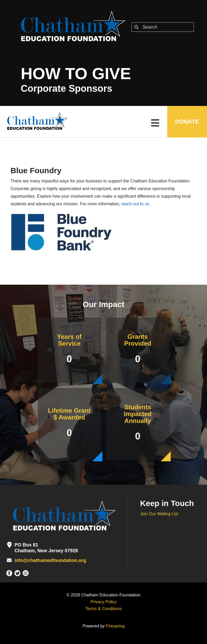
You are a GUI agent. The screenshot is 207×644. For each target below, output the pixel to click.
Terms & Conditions (103, 609)
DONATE (187, 122)
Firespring (115, 626)
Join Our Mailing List (159, 514)
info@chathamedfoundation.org (50, 560)
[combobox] (163, 27)
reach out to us (135, 204)
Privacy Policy (104, 602)
